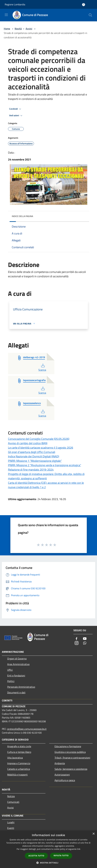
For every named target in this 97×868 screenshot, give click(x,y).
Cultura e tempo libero (19, 752)
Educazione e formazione (68, 746)
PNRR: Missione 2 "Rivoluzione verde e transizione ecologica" (45, 465)
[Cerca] (90, 15)
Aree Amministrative (18, 664)
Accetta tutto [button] (36, 856)
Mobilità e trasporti (17, 775)
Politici (11, 681)
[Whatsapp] (85, 643)
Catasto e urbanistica (19, 769)
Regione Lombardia (15, 4)
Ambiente (60, 763)
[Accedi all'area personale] (84, 5)
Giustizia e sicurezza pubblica (70, 752)
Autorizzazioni (62, 775)
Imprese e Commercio (19, 763)
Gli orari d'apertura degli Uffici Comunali (32, 452)
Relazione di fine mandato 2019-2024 (31, 470)
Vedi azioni (16, 116)
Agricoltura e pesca (65, 780)
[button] (49, 863)
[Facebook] (77, 639)
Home (7, 29)
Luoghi (11, 822)
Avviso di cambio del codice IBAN (28, 443)
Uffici (10, 670)
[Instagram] (77, 643)
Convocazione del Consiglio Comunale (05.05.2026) (39, 439)
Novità (18, 29)
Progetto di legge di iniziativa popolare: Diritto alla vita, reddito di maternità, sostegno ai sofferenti (46, 476)
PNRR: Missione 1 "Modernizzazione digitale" (35, 461)
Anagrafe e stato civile (19, 746)
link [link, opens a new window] (79, 849)
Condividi (16, 109)
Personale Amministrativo (21, 687)
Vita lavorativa (15, 758)
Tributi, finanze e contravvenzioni (72, 758)
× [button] (93, 834)
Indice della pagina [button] (22, 216)
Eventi (11, 828)
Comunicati (13, 802)
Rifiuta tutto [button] (61, 856)
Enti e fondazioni (16, 675)
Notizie (11, 796)
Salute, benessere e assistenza (71, 769)
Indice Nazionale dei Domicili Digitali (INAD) (34, 456)
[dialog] (48, 849)
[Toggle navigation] (6, 15)
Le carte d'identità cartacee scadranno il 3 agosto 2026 (41, 448)
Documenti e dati (16, 692)
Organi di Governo (17, 659)
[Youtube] (85, 639)
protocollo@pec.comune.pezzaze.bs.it (27, 729)
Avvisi (29, 29)
